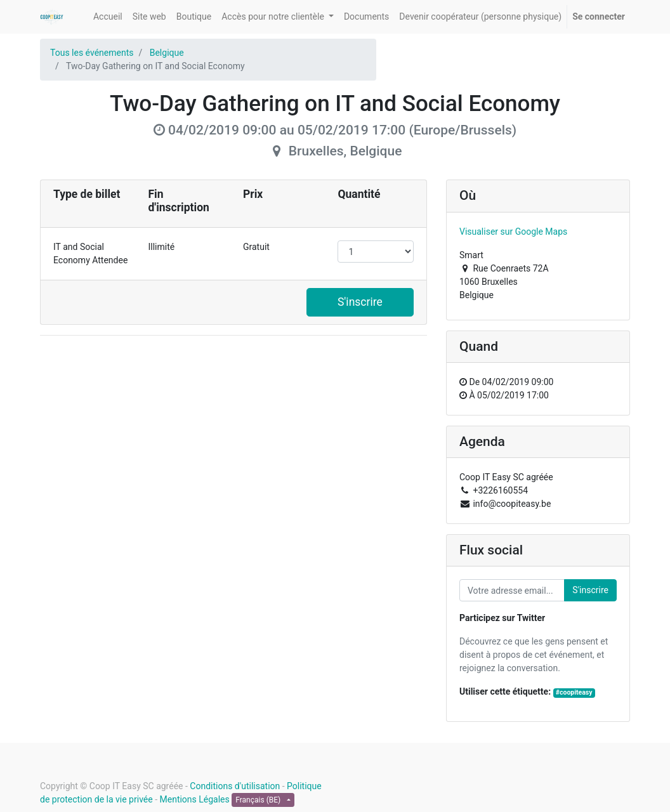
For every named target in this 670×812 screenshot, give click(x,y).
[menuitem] (108, 17)
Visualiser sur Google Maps (513, 232)
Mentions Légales (195, 799)
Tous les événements (92, 53)
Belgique (167, 53)
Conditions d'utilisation (235, 786)
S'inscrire (360, 302)
